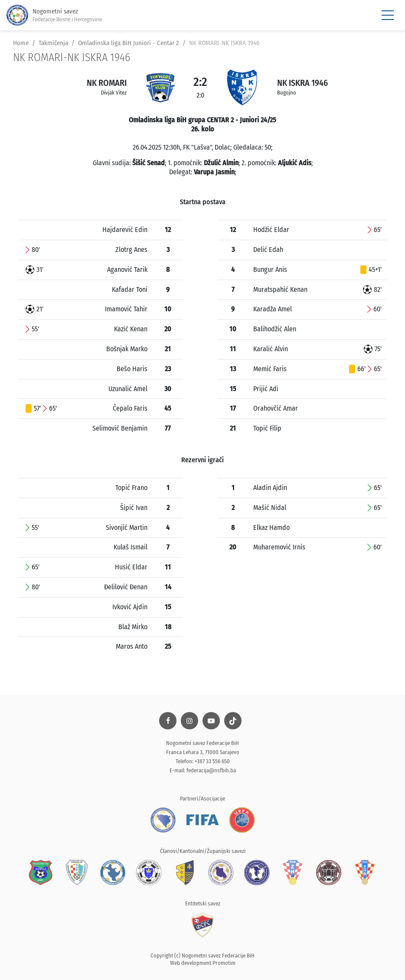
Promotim (224, 963)
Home (21, 43)
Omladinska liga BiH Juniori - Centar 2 (129, 43)
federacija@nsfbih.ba (211, 770)
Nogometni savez (54, 15)
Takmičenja (53, 43)
